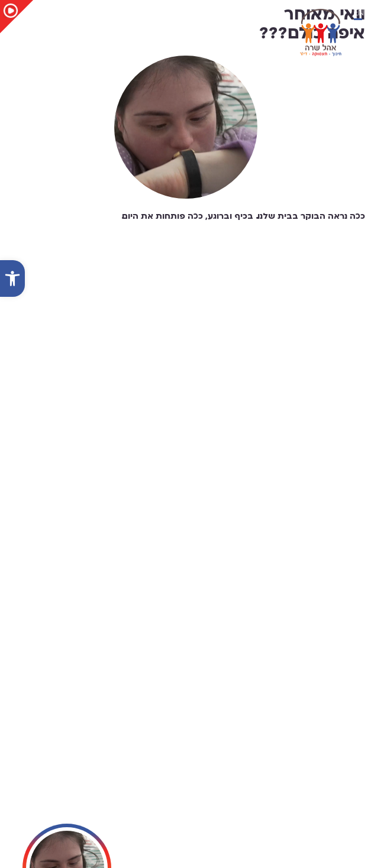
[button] (12, 278)
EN (359, 13)
